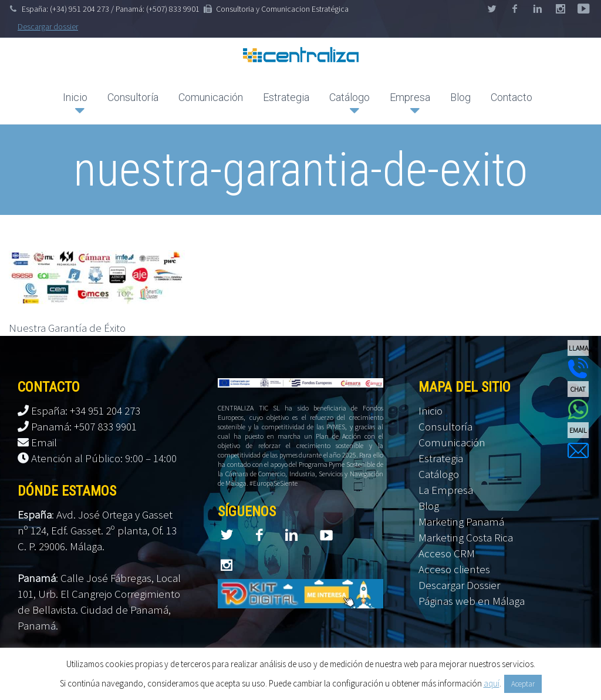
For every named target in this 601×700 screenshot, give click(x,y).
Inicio (75, 97)
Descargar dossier (48, 26)
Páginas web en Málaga (472, 601)
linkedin (538, 9)
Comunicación (211, 97)
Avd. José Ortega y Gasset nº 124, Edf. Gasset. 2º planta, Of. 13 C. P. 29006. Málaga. (97, 530)
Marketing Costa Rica (466, 537)
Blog (460, 97)
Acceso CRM (447, 553)
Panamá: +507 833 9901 (84, 426)
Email (44, 442)
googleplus (561, 9)
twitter (492, 9)
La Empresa (446, 490)
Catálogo (350, 97)
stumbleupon (583, 9)
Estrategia (286, 97)
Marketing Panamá (461, 521)
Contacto (511, 97)
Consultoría (133, 97)
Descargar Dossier (459, 585)
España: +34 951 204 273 (86, 410)
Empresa (410, 97)
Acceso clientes (454, 569)
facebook (515, 9)
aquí (492, 683)
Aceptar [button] (523, 684)
